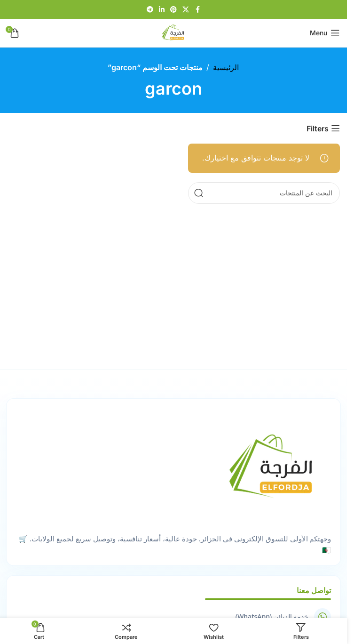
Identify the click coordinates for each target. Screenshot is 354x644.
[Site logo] (173, 32)
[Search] (264, 193)
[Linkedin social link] (162, 10)
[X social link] (186, 10)
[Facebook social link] (197, 10)
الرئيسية (226, 67)
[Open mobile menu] (325, 33)
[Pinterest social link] (173, 10)
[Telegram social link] (150, 10)
